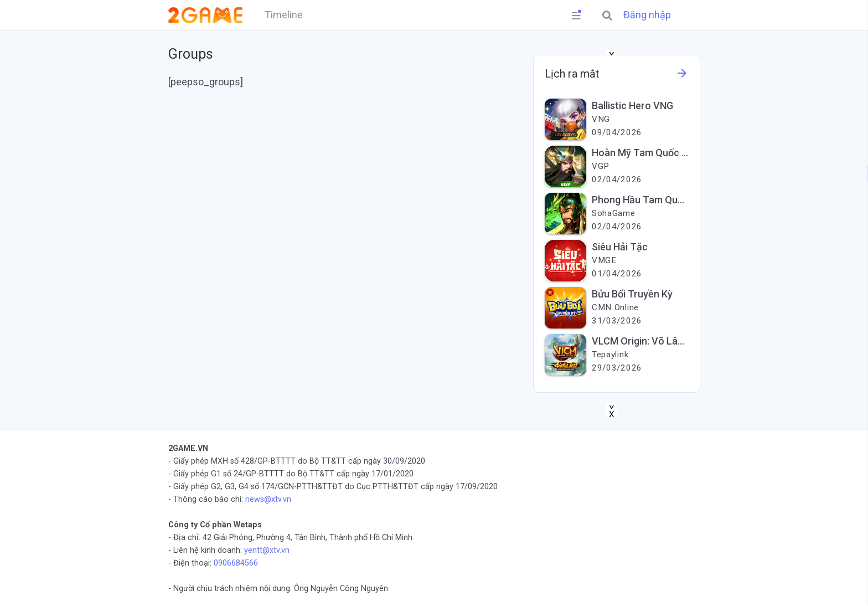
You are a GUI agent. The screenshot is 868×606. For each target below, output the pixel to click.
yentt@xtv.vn (267, 550)
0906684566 (236, 563)
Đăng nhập (647, 15)
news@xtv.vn (268, 499)
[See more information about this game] (682, 76)
